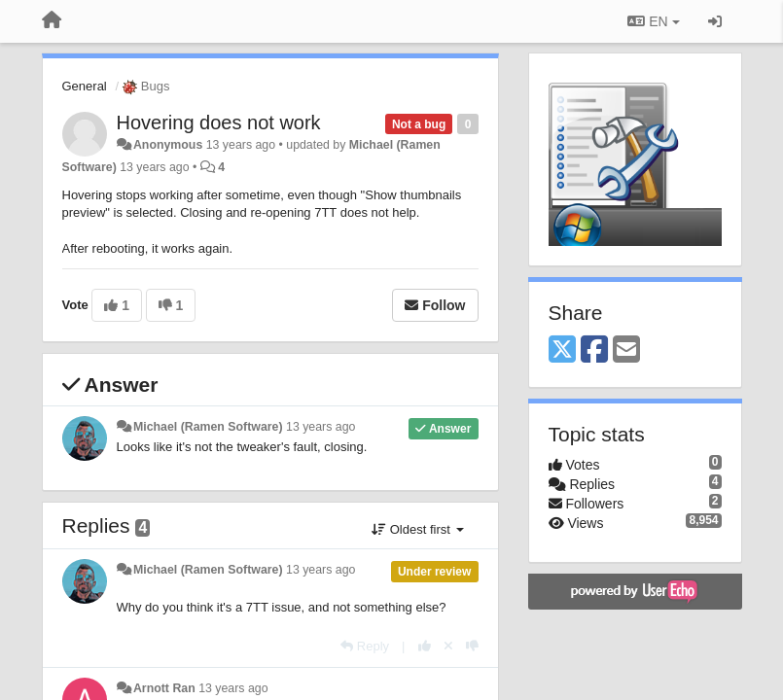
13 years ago (320, 427)
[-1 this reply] (472, 646)
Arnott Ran (164, 688)
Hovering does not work (219, 122)
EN (653, 21)
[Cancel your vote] (448, 646)
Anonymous (168, 145)
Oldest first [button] (417, 529)
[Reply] (365, 646)
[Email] (626, 350)
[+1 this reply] (425, 646)
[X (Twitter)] (562, 350)
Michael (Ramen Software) (208, 427)
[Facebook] (594, 350)
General (85, 86)
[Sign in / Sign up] (715, 21)
